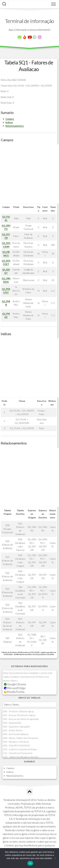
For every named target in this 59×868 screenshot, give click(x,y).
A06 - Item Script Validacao (16, 734)
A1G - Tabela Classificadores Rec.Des (21, 757)
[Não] (55, 858)
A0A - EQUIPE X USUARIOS (17, 746)
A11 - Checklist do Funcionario (18, 753)
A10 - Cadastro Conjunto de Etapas (20, 749)
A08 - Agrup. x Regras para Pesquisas (21, 738)
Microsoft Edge (15, 688)
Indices (9, 122)
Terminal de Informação (30, 21)
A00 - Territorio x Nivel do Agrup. (19, 711)
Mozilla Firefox (14, 692)
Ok (30, 863)
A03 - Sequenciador (12, 723)
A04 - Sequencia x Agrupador (17, 727)
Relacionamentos (15, 126)
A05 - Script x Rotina (13, 730)
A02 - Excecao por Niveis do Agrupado (21, 719)
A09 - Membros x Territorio (16, 742)
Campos (10, 119)
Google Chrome (15, 684)
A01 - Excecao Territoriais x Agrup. (19, 715)
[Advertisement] (29, 174)
